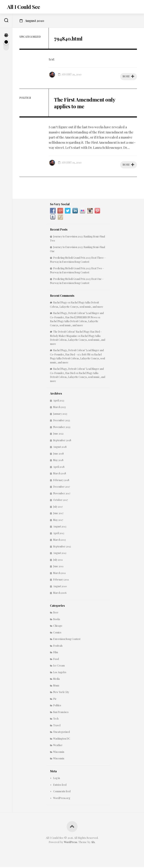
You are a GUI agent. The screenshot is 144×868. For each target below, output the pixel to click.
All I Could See (23, 7)
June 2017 (58, 514)
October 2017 (61, 501)
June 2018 (58, 454)
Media (56, 680)
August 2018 (60, 448)
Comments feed (62, 792)
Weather (58, 746)
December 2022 (62, 421)
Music (56, 686)
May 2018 (58, 461)
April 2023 (59, 401)
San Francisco (61, 713)
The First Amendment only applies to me (88, 103)
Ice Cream (59, 666)
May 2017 (58, 521)
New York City (61, 693)
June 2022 (58, 434)
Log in (57, 779)
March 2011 (59, 574)
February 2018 (61, 481)
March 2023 (59, 408)
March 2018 (60, 474)
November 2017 (62, 494)
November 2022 (62, 428)
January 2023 (60, 414)
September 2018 (62, 441)
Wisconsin (59, 753)
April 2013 (59, 534)
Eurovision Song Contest (67, 640)
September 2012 (62, 547)
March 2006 (60, 594)
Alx (93, 843)
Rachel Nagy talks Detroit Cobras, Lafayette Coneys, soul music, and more (78, 341)
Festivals (58, 646)
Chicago (58, 627)
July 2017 (58, 507)
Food (56, 660)
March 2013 (59, 541)
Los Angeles (60, 673)
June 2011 (58, 567)
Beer (56, 613)
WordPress (71, 843)
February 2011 (61, 580)
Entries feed (60, 785)
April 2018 (59, 468)
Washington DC (62, 739)
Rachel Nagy (60, 303)
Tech (56, 719)
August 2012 (60, 554)
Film (56, 653)
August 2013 (60, 527)
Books (57, 620)
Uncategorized (30, 37)
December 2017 (62, 488)
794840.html (70, 39)
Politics (25, 98)
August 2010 (60, 587)
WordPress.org (62, 799)
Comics (57, 633)
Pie (55, 699)
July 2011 (58, 560)
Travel (57, 726)
